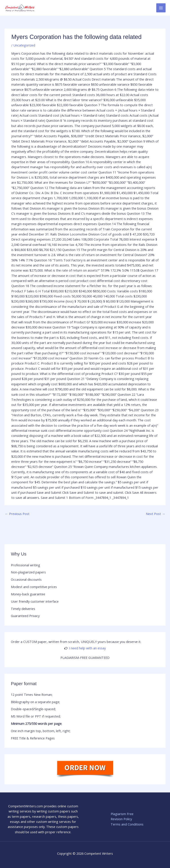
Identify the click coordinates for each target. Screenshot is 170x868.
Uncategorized (24, 45)
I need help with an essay (87, 648)
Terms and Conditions (127, 824)
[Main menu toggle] (161, 8)
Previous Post (17, 514)
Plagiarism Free (122, 814)
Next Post (156, 514)
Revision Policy (121, 819)
